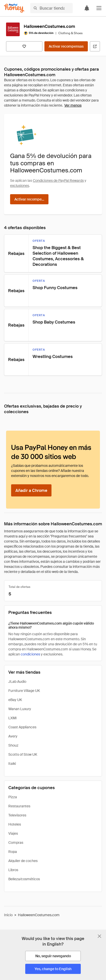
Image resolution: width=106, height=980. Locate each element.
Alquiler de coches (23, 861)
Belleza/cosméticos (24, 879)
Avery (13, 736)
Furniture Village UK (24, 691)
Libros (13, 870)
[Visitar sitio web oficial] (95, 46)
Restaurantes (19, 806)
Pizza (13, 797)
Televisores (17, 815)
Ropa (13, 852)
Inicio (8, 915)
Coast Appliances (22, 727)
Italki (12, 764)
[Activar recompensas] (66, 46)
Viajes (13, 833)
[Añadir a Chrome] (31, 490)
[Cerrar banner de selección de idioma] (99, 936)
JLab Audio (17, 682)
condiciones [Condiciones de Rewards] (30, 654)
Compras (16, 843)
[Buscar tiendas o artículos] (51, 8)
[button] (99, 8)
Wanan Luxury (20, 709)
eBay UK (15, 700)
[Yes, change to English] (53, 969)
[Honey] (14, 8)
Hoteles (15, 824)
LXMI (12, 718)
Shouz (13, 745)
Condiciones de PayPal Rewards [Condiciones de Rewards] (58, 181)
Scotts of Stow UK (23, 754)
